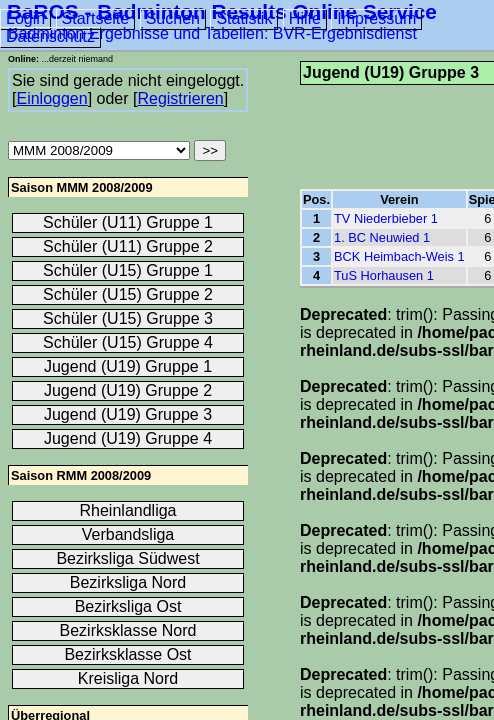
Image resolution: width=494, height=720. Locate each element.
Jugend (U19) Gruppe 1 (128, 366)
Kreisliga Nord (128, 678)
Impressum (376, 18)
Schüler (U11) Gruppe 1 (128, 222)
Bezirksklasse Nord (128, 630)
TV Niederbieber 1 (386, 218)
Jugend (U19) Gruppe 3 (128, 414)
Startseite (96, 18)
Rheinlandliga (128, 510)
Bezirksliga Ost (128, 606)
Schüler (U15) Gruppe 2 (128, 294)
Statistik (244, 18)
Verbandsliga (128, 534)
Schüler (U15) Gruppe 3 (128, 318)
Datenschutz (50, 36)
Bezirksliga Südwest (127, 558)
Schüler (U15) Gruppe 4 (128, 342)
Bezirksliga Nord (128, 582)
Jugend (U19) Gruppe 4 (128, 438)
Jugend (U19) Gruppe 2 (128, 390)
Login (25, 18)
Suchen (173, 18)
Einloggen (51, 98)
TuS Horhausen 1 (384, 275)
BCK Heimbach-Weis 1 (399, 256)
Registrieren (180, 98)
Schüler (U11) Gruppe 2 (128, 246)
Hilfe (305, 18)
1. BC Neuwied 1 (382, 237)
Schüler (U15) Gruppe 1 (128, 270)
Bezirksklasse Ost (127, 654)
